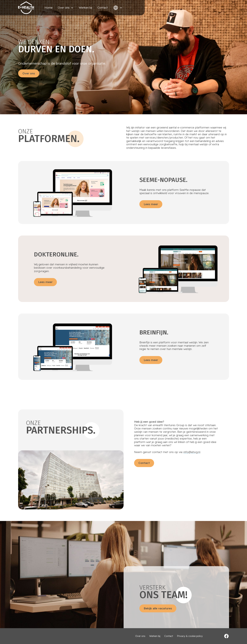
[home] (26, 8)
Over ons (29, 73)
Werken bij (85, 8)
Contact (103, 8)
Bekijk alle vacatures (158, 608)
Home (49, 8)
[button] (66, 8)
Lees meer (151, 204)
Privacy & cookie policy (190, 636)
